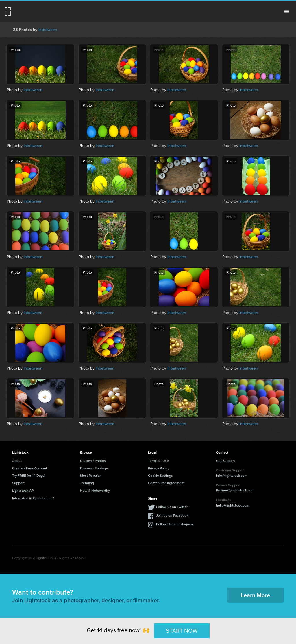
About (17, 461)
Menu (287, 12)
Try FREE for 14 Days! (29, 475)
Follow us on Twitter (172, 507)
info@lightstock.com (232, 475)
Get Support (225, 461)
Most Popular (90, 475)
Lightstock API (23, 490)
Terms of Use (158, 461)
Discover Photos (93, 461)
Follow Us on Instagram (174, 524)
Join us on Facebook (172, 515)
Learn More (255, 595)
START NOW (182, 631)
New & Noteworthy (95, 490)
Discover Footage (94, 468)
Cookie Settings (160, 475)
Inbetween (48, 30)
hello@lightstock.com (233, 505)
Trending (87, 483)
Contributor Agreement (166, 483)
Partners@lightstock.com (235, 490)
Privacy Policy (159, 468)
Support (18, 483)
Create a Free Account (30, 468)
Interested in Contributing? (33, 498)
